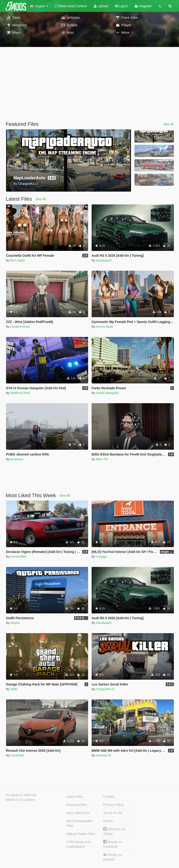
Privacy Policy (113, 805)
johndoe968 (18, 557)
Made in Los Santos (20, 800)
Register (143, 6)
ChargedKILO (105, 689)
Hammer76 (103, 755)
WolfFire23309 (20, 393)
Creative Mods (20, 327)
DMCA (108, 821)
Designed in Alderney (21, 795)
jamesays (17, 459)
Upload (101, 6)
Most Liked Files (78, 813)
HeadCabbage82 (107, 393)
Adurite (15, 623)
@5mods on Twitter (114, 831)
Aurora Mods (104, 327)
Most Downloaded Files (79, 823)
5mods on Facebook (113, 844)
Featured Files (77, 805)
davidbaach (104, 260)
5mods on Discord (113, 857)
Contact (109, 797)
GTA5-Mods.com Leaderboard (79, 844)
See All (169, 124)
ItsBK (14, 689)
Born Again (18, 260)
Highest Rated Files (81, 834)
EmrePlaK (17, 755)
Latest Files (75, 797)
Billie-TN (102, 459)
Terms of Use (113, 813)
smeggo (101, 557)
